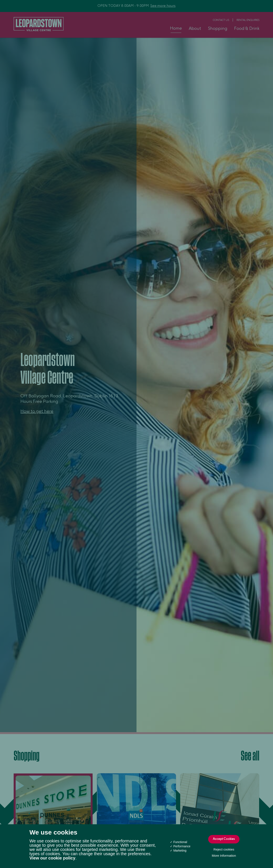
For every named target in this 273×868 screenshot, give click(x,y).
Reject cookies (224, 849)
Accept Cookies (224, 839)
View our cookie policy (52, 858)
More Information (224, 856)
